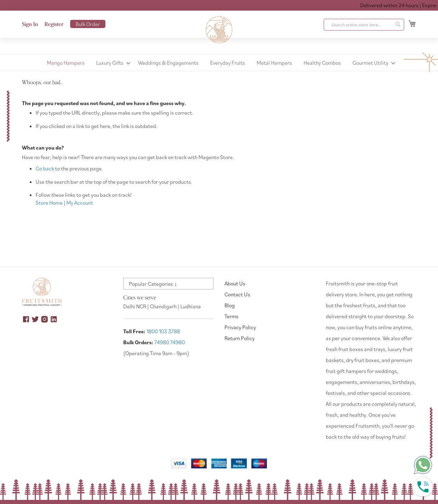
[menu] (219, 63)
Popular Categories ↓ (153, 284)
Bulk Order (88, 24)
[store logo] (219, 30)
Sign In (30, 24)
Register (54, 24)
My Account (80, 203)
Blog (230, 305)
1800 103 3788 (163, 331)
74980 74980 (170, 342)
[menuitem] (66, 63)
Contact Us (237, 294)
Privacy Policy (240, 327)
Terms (231, 316)
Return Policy (240, 338)
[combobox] (364, 25)
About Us (235, 283)
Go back (45, 168)
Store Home (49, 203)
